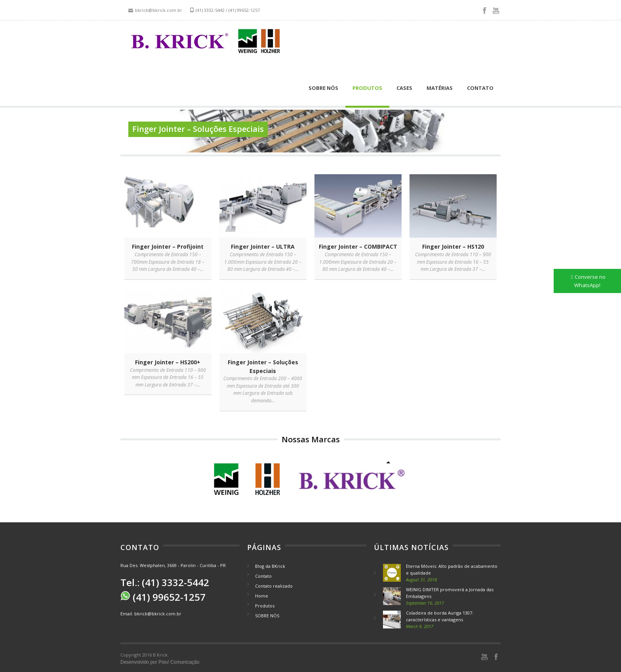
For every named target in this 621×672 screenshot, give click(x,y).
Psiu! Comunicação (179, 662)
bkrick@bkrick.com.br (158, 614)
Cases (404, 88)
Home (262, 596)
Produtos (367, 88)
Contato (480, 88)
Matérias (440, 88)
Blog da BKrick (270, 566)
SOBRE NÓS (323, 88)
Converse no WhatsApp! (590, 281)
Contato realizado (274, 586)
